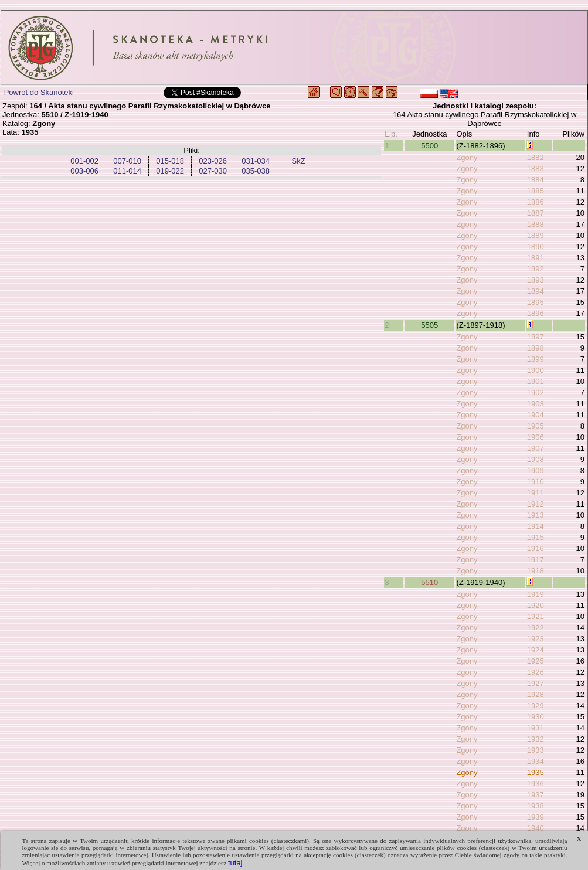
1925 (536, 661)
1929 (536, 706)
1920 (536, 605)
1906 (536, 437)
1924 (536, 650)
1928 (536, 694)
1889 (536, 235)
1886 (536, 202)
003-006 (84, 171)
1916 (536, 548)
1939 (536, 817)
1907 (536, 448)
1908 (536, 459)
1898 (536, 348)
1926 (536, 672)
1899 (536, 359)
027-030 (213, 171)
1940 (536, 828)
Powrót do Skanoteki (39, 92)
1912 (536, 504)
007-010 (127, 161)
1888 (536, 224)
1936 (536, 784)
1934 (536, 761)
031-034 (256, 161)
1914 (536, 526)
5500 (429, 146)
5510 (429, 582)
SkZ (299, 161)
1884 (536, 180)
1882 (536, 157)
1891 (536, 258)
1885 (536, 191)
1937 (536, 795)
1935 (536, 772)
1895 (536, 302)
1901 (536, 381)
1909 (536, 470)
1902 (536, 392)
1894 (536, 291)
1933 (536, 750)
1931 (536, 728)
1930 (536, 717)
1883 (536, 169)
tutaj (235, 863)
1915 (536, 537)
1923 (536, 639)
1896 (536, 313)
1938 (536, 806)
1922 (536, 628)
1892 (536, 269)
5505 (429, 325)
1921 (536, 616)
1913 (536, 515)
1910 (536, 482)
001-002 (84, 161)
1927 (536, 683)
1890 (536, 247)
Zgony (467, 157)
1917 (536, 560)
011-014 (127, 171)
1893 (536, 280)
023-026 (213, 161)
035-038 (256, 171)
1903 (536, 404)
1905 (536, 426)
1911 (536, 493)
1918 (536, 571)
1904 (536, 415)
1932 (536, 739)
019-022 (170, 171)
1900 (536, 370)
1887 (536, 213)
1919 (536, 594)
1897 (536, 337)
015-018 (170, 161)
